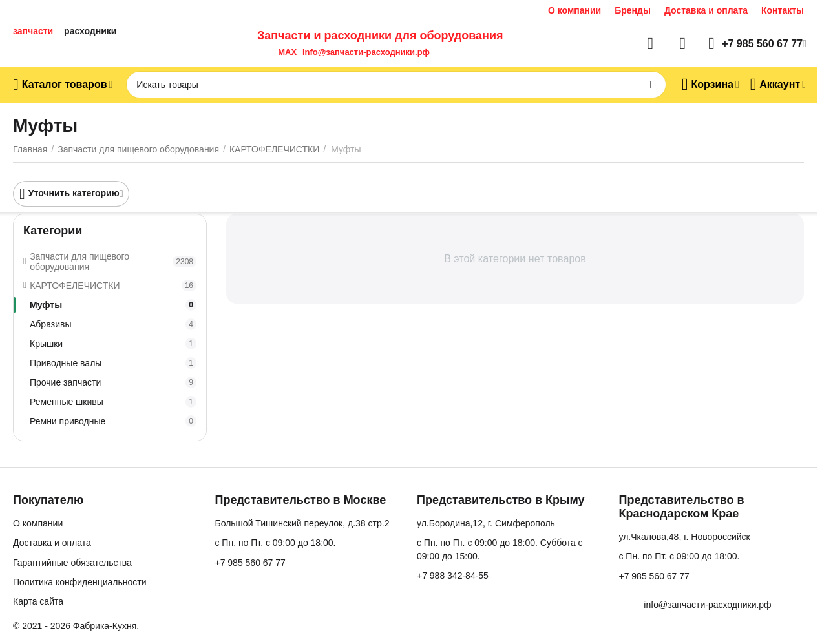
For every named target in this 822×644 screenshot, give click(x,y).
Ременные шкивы (113, 402)
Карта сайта (38, 601)
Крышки (113, 344)
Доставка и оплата (706, 10)
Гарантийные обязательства (72, 563)
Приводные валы (113, 363)
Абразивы (113, 324)
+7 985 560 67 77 (250, 563)
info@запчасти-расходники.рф (366, 52)
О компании (574, 10)
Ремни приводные (113, 421)
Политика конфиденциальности (80, 582)
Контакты (783, 10)
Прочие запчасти (113, 382)
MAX (285, 52)
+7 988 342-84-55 (453, 576)
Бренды (633, 10)
